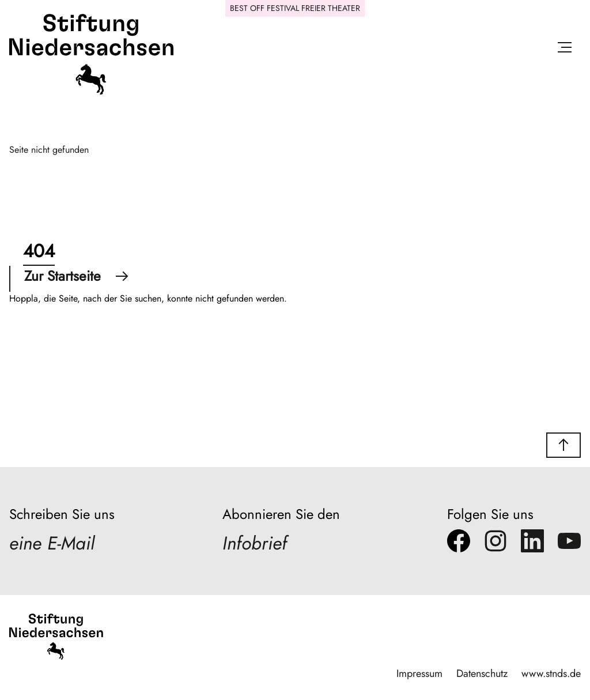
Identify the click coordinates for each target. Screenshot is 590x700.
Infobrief (255, 543)
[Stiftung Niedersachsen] (91, 92)
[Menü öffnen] (565, 49)
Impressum (419, 673)
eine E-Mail (52, 543)
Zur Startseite (76, 276)
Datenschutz (482, 673)
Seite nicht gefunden (49, 150)
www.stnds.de (551, 673)
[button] (563, 445)
